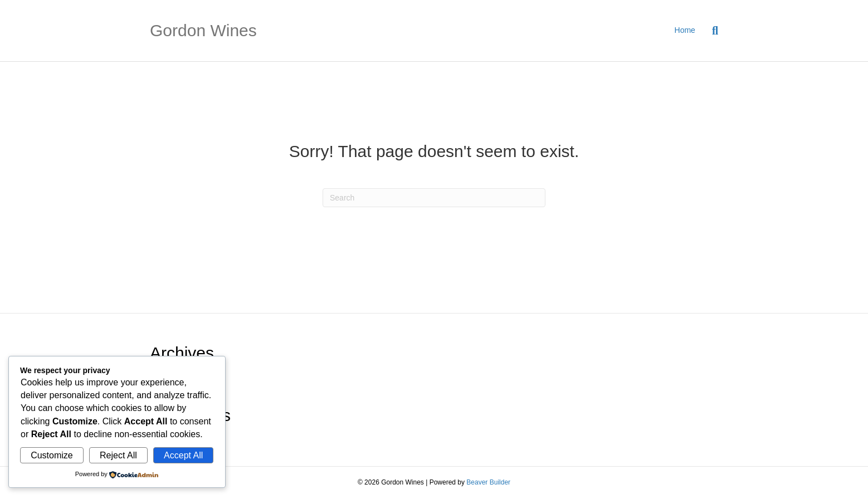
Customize (52, 455)
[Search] (711, 31)
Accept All (183, 455)
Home (685, 30)
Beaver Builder (488, 482)
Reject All (118, 455)
